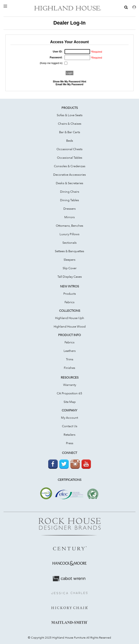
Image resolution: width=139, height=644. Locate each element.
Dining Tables (69, 200)
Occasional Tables (70, 158)
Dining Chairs (70, 192)
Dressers (69, 209)
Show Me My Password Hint (70, 81)
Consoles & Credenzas (70, 166)
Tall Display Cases (70, 277)
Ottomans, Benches (69, 226)
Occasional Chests (69, 149)
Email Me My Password (69, 84)
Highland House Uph (70, 318)
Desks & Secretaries (69, 183)
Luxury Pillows (69, 234)
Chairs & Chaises (70, 124)
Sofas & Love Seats (70, 115)
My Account (69, 418)
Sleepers (69, 260)
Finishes (69, 368)
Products (70, 294)
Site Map (70, 402)
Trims (70, 359)
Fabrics (69, 302)
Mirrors (69, 217)
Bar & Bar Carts (70, 132)
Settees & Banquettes (69, 251)
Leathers (70, 351)
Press (70, 443)
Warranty (70, 385)
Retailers (69, 435)
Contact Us (70, 426)
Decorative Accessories (69, 175)
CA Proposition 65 (69, 393)
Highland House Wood (70, 326)
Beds (70, 141)
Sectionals (69, 243)
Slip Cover (70, 268)
